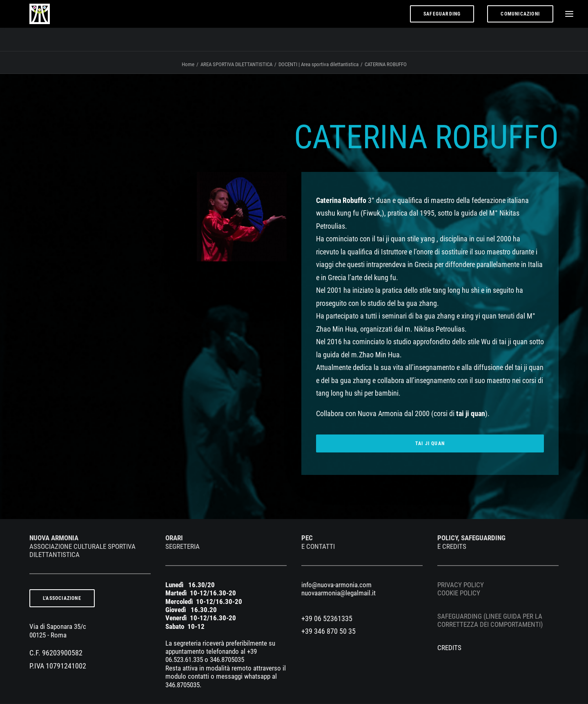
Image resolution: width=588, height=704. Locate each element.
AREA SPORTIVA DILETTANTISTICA (236, 65)
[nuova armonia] (33, 26)
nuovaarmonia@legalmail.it (339, 593)
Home (188, 65)
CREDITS (449, 648)
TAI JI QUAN (430, 444)
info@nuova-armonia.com (336, 585)
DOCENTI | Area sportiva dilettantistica (318, 65)
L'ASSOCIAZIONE (62, 599)
